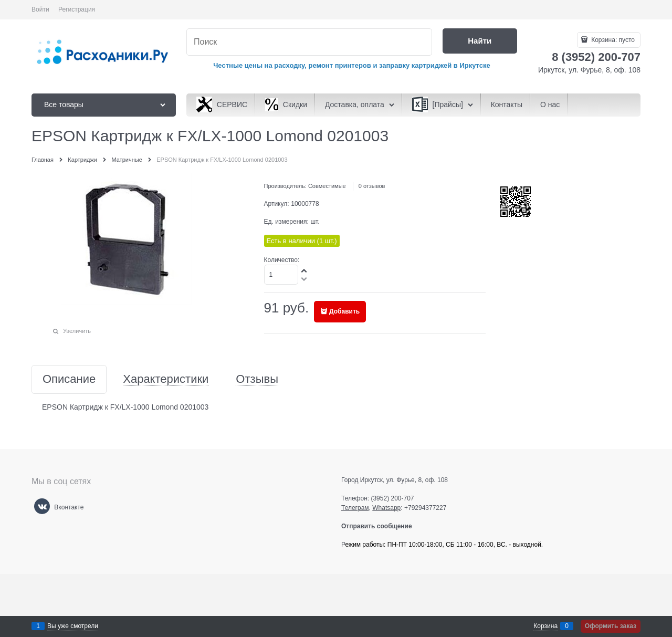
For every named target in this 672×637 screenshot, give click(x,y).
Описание (69, 379)
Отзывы (257, 379)
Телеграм (355, 508)
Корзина (545, 626)
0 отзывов (372, 186)
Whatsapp (386, 508)
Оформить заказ (611, 626)
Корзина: (612, 40)
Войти (40, 9)
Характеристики (166, 379)
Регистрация (77, 9)
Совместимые (327, 186)
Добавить (344, 311)
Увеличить (77, 331)
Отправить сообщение (381, 526)
